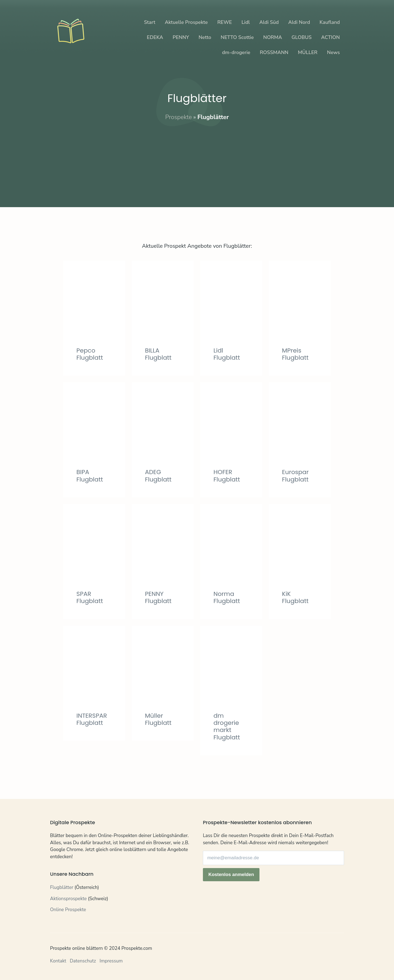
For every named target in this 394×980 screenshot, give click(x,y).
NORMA (273, 37)
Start (150, 22)
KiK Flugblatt (295, 597)
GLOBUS (302, 37)
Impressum (111, 961)
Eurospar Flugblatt (295, 476)
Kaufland (330, 22)
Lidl (245, 22)
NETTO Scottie (237, 37)
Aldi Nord (299, 22)
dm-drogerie (236, 52)
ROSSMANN (274, 52)
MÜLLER (308, 52)
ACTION (331, 37)
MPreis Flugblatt (295, 354)
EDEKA (155, 37)
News (333, 52)
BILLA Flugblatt (158, 354)
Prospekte (179, 117)
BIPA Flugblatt (90, 476)
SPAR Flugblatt (90, 597)
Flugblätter (62, 887)
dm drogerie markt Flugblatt (227, 726)
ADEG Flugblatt (158, 476)
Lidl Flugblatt (227, 354)
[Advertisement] (197, 160)
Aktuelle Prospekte (186, 22)
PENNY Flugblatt (158, 597)
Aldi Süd (269, 22)
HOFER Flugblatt (227, 476)
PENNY (181, 37)
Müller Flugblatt (158, 719)
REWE (224, 22)
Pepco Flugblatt (90, 354)
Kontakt (58, 961)
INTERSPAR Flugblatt (92, 719)
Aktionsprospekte (68, 899)
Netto (205, 37)
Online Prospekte (68, 910)
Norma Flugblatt (227, 597)
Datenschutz (83, 961)
